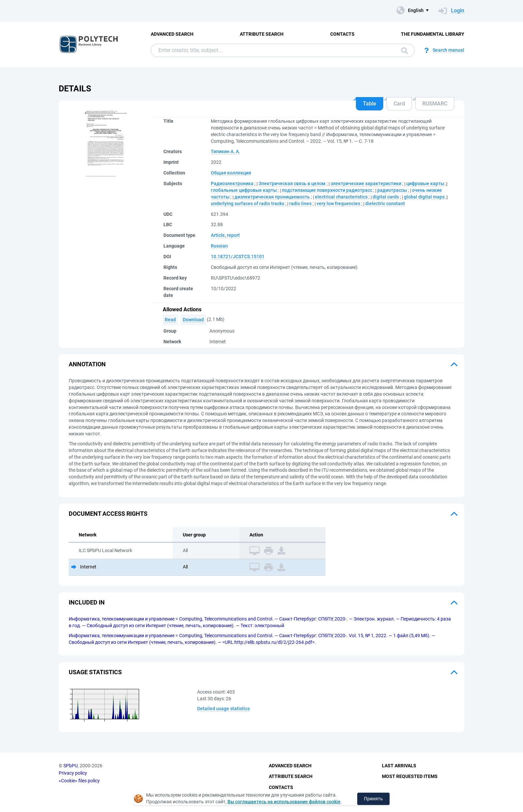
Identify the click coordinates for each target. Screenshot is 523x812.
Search (405, 51)
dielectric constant (385, 204)
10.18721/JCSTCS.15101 (238, 257)
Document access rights (108, 514)
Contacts (342, 34)
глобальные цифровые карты (244, 190)
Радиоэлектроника (232, 183)
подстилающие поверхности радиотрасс (327, 190)
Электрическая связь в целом (292, 183)
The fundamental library (433, 34)
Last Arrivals (399, 766)
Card (399, 104)
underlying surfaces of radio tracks (247, 204)
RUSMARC (435, 104)
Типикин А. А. (225, 151)
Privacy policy (73, 773)
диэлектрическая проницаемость (272, 197)
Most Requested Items (410, 776)
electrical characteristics (341, 197)
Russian (219, 246)
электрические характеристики (366, 183)
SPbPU (71, 766)
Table (370, 104)
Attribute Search (262, 34)
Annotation (87, 364)
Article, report (225, 235)
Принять (373, 799)
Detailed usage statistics (223, 709)
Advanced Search (172, 34)
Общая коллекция (231, 173)
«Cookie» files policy (79, 781)
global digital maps (424, 197)
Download (193, 320)
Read (170, 320)
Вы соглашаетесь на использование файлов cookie (284, 802)
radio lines (300, 204)
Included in (87, 602)
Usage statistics (95, 672)
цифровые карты (425, 183)
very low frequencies (338, 204)
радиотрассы (392, 190)
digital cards (386, 197)
